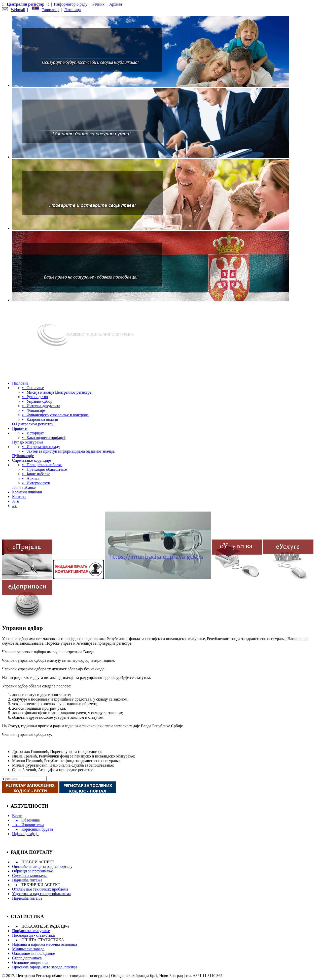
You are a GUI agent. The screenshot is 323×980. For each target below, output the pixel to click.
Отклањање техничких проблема (40, 889)
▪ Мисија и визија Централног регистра (57, 392)
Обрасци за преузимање (32, 871)
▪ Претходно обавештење (45, 469)
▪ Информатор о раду (41, 447)
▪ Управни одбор (37, 401)
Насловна (20, 383)
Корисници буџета (32, 829)
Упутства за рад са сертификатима (41, 894)
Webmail (18, 10)
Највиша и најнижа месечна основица (45, 944)
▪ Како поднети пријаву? (44, 438)
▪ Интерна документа (41, 406)
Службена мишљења (30, 876)
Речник (98, 4)
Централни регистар (26, 4)
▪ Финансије (33, 410)
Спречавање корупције (31, 460)
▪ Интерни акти (36, 483)
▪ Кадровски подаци (40, 419)
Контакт (19, 497)
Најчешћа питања (27, 880)
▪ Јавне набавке (36, 474)
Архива (116, 4)
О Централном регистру (33, 424)
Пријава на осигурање (31, 931)
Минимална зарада (28, 949)
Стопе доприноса (27, 958)
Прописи (20, 429)
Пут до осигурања (28, 442)
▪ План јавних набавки (42, 465)
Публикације (23, 456)
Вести (17, 816)
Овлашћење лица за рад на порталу (42, 866)
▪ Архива (31, 478)
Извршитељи (28, 825)
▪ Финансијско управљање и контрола (55, 415)
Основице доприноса (30, 962)
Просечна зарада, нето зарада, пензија (45, 967)
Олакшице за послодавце (33, 953)
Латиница (73, 10)
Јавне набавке (24, 487)
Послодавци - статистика (33, 935)
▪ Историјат (33, 433)
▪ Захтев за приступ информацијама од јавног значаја (68, 451)
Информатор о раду (71, 4)
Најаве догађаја (25, 834)
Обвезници (26, 820)
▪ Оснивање (33, 388)
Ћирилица (50, 10)
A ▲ (16, 501)
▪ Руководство (35, 397)
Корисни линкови (27, 492)
